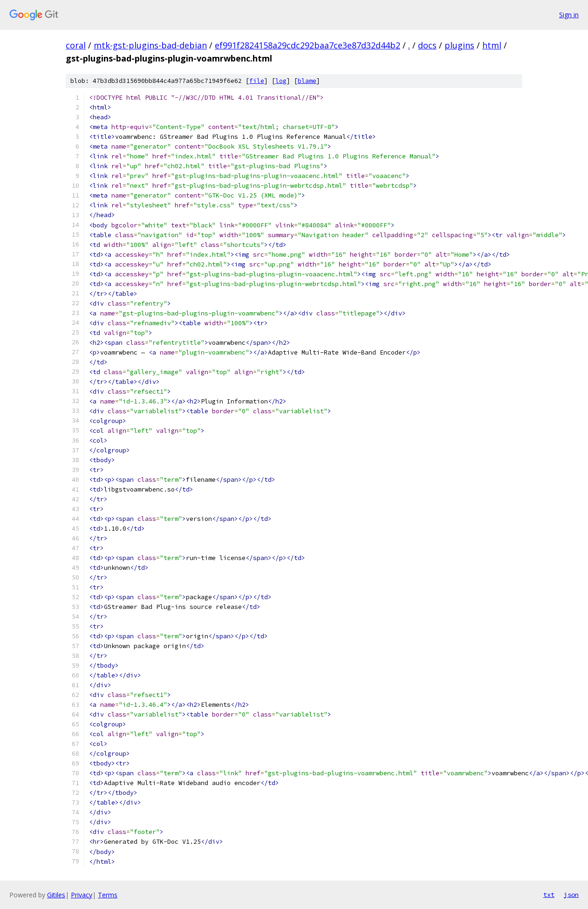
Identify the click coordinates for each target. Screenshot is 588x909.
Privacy (82, 895)
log (281, 81)
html (492, 45)
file (257, 81)
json (571, 895)
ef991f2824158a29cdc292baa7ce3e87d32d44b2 (308, 45)
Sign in (569, 15)
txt (549, 895)
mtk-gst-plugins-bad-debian (150, 45)
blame (307, 81)
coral (76, 45)
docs (427, 45)
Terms (108, 895)
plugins (459, 45)
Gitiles (56, 895)
